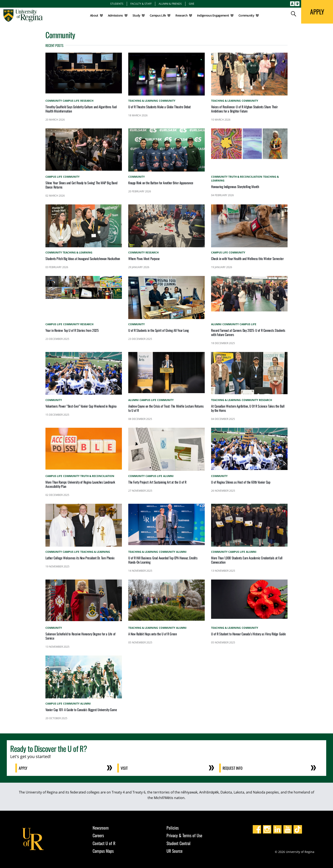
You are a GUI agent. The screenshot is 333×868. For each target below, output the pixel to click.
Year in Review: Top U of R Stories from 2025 (72, 330)
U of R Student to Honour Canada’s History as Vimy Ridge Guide (248, 634)
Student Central (178, 843)
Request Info (233, 768)
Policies (173, 828)
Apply (23, 768)
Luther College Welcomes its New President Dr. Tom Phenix (80, 558)
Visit (124, 768)
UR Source (174, 851)
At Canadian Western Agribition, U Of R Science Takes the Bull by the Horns (248, 408)
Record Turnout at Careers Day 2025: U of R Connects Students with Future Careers (248, 332)
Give (192, 4)
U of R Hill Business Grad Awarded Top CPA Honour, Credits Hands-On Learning (163, 560)
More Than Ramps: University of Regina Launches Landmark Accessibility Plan (80, 484)
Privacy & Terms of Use (184, 835)
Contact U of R (104, 843)
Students (117, 4)
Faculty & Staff (141, 4)
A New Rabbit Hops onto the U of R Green (152, 634)
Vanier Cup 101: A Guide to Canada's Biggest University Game (81, 710)
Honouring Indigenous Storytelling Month (235, 187)
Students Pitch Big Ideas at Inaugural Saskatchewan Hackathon (83, 259)
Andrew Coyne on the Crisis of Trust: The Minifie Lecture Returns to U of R (166, 408)
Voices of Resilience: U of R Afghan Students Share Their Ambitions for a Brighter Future (244, 109)
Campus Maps (103, 851)
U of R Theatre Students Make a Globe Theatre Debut (159, 107)
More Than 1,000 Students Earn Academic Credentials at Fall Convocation (247, 560)
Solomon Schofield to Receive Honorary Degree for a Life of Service (80, 636)
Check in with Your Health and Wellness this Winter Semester (247, 259)
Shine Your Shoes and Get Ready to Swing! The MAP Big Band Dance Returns (81, 185)
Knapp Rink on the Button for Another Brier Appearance (161, 183)
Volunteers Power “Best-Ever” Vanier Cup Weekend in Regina (81, 406)
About (94, 15)
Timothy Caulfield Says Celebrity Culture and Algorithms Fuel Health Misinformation (81, 109)
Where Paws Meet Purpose (144, 259)
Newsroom (101, 828)
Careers (98, 835)
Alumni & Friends (170, 4)
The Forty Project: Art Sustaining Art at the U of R (157, 482)
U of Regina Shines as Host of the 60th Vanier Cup (241, 482)
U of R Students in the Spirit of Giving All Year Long (159, 330)
